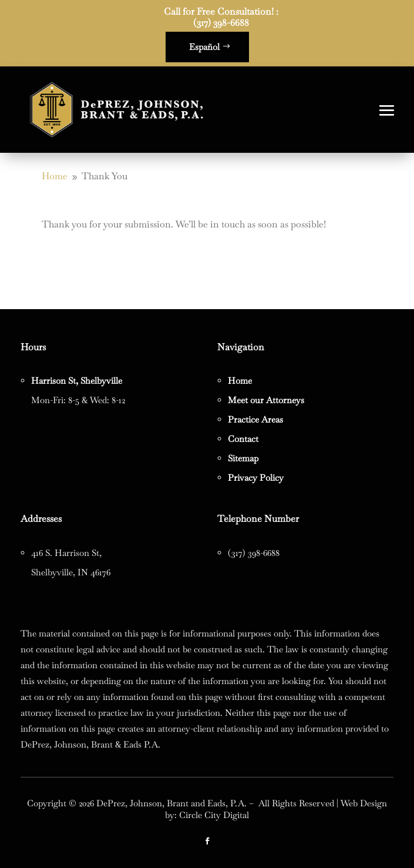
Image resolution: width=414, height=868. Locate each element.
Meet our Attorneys (266, 400)
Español (204, 47)
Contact (243, 439)
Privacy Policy (256, 477)
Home (240, 381)
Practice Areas (255, 419)
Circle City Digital (214, 815)
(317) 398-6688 (221, 23)
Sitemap (243, 458)
